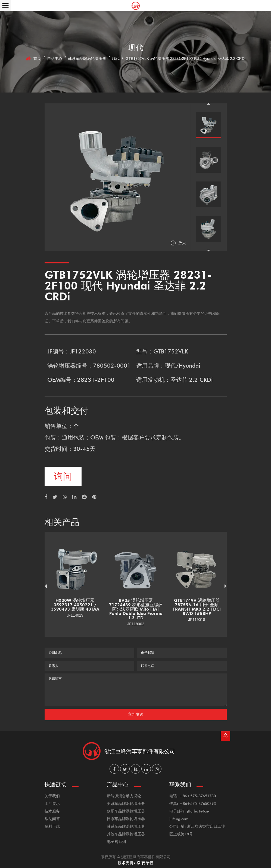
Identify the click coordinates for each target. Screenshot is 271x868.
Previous (208, 104)
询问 (63, 476)
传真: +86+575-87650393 (193, 803)
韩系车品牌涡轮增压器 (87, 59)
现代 (116, 59)
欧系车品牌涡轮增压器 (126, 811)
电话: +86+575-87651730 (193, 796)
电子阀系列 (116, 841)
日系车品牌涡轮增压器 (126, 819)
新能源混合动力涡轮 (124, 796)
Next (208, 251)
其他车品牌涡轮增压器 (126, 834)
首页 (37, 59)
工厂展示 (52, 803)
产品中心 (55, 59)
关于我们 (52, 796)
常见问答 (52, 819)
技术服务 (52, 811)
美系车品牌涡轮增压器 (126, 803)
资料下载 (52, 826)
